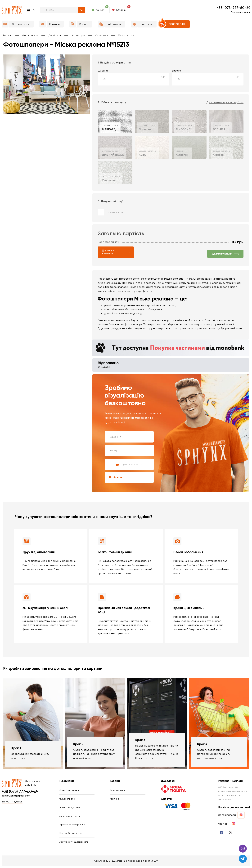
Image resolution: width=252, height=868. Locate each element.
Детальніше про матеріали (225, 102)
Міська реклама (127, 35)
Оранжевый (101, 35)
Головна (8, 35)
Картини (114, 800)
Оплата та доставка (70, 808)
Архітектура (78, 35)
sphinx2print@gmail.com (16, 796)
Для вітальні (55, 35)
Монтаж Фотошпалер (71, 835)
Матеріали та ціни (69, 791)
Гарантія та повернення (72, 826)
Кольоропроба (67, 800)
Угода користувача (69, 817)
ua (28, 10)
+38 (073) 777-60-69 (234, 8)
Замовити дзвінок (241, 12)
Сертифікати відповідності (73, 843)
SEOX (155, 862)
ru (34, 10)
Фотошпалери (30, 35)
